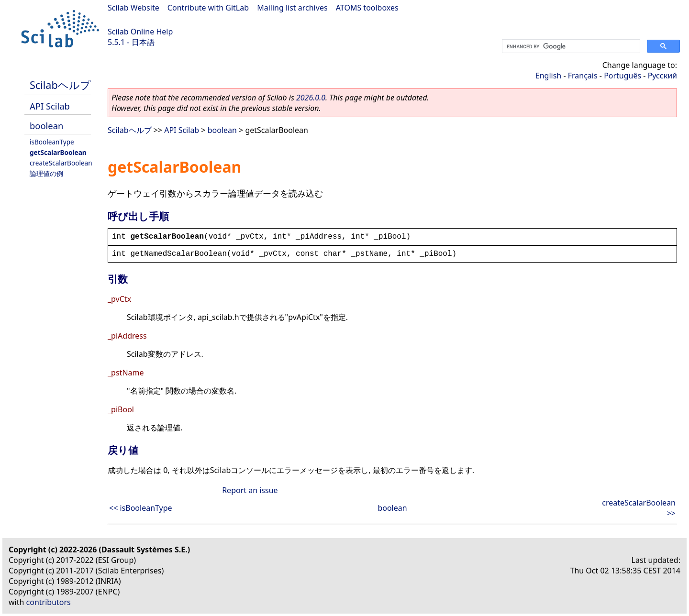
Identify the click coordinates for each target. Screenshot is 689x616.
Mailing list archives (292, 8)
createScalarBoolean (61, 163)
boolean (46, 126)
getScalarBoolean (58, 152)
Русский (662, 76)
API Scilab (50, 106)
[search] (570, 46)
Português (622, 76)
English (548, 76)
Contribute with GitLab (208, 8)
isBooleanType (52, 142)
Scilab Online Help (140, 32)
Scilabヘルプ (60, 85)
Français (583, 76)
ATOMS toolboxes (367, 8)
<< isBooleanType (141, 508)
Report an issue (250, 490)
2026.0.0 (311, 98)
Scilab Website (133, 8)
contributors (49, 602)
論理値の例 (46, 173)
